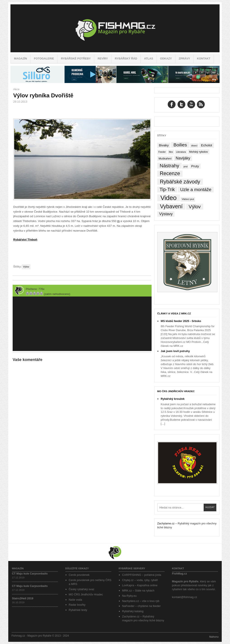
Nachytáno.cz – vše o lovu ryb (141, 601)
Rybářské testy (78, 610)
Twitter (181, 104)
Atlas (149, 58)
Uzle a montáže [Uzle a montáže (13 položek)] (196, 189)
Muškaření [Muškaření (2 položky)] (165, 158)
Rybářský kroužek (173, 399)
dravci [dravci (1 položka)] (194, 146)
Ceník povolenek (79, 575)
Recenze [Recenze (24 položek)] (170, 173)
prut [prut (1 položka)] (186, 166)
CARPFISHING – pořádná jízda (142, 575)
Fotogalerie (44, 58)
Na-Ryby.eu (129, 596)
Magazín (20, 58)
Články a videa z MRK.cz (174, 314)
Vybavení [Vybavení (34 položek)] (171, 206)
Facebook (172, 104)
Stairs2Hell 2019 (23, 598)
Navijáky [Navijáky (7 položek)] (183, 158)
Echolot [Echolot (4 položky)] (207, 145)
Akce (16, 89)
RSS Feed (201, 104)
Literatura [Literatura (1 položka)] (181, 152)
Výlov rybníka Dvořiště (43, 95)
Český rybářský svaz (82, 589)
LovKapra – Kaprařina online (140, 585)
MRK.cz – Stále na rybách (138, 591)
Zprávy (184, 58)
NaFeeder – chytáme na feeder (141, 606)
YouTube (191, 104)
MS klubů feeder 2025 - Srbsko (181, 321)
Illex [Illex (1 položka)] (171, 152)
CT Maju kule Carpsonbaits (30, 574)
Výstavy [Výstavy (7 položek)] (166, 214)
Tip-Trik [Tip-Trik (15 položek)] (167, 189)
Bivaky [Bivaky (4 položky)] (164, 145)
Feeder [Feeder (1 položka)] (162, 152)
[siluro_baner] (115, 82)
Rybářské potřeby (76, 58)
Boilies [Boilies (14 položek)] (180, 145)
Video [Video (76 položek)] (168, 198)
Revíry (103, 58)
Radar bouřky (77, 605)
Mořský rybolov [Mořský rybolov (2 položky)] (199, 152)
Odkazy (166, 58)
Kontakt (204, 58)
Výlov (26, 267)
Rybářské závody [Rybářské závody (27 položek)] (180, 182)
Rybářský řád (126, 58)
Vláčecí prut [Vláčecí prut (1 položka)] (188, 199)
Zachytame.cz (166, 523)
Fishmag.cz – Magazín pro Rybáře (115, 28)
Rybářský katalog (133, 611)
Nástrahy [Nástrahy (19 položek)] (169, 166)
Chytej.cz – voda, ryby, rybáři (140, 580)
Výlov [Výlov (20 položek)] (195, 207)
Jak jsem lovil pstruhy (175, 351)
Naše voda (75, 600)
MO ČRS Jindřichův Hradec (176, 391)
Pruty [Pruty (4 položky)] (195, 166)
